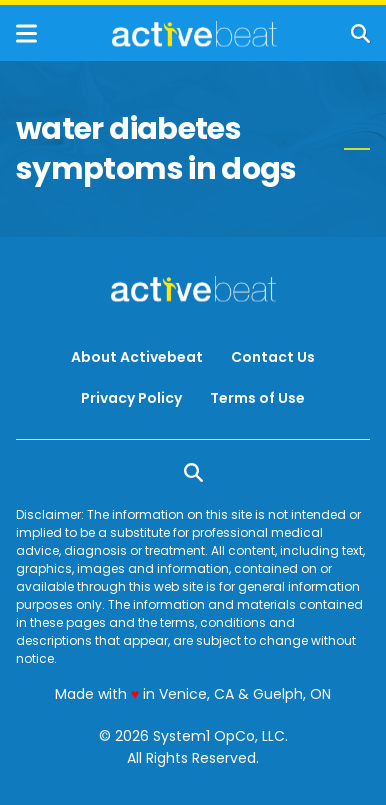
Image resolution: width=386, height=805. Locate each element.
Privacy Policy (131, 398)
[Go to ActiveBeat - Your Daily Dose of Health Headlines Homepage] (194, 34)
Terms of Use (257, 398)
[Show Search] (360, 33)
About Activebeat (137, 357)
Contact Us (273, 357)
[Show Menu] (26, 33)
